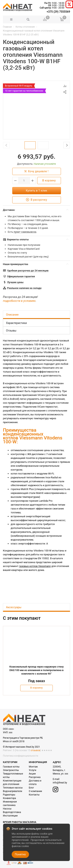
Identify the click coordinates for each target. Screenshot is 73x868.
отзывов (35, 750)
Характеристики (16, 323)
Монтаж (33, 767)
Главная (7, 27)
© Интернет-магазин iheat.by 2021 (21, 747)
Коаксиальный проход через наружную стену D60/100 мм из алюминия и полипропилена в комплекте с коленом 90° (36, 670)
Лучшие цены (15, 282)
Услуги (33, 770)
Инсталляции (10, 816)
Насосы (7, 809)
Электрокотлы (11, 770)
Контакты (34, 795)
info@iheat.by (60, 783)
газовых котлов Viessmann (35, 566)
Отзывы (11, 331)
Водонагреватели (12, 791)
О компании (35, 791)
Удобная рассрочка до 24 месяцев (28, 271)
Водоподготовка (12, 812)
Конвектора (9, 798)
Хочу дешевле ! (36, 171)
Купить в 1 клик (37, 191)
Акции (32, 774)
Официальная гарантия (21, 276)
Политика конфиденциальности (21, 756)
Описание (12, 315)
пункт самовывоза (25, 232)
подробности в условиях (19, 301)
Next (67, 145)
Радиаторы (9, 795)
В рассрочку (36, 200)
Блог (31, 788)
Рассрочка (35, 777)
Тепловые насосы (13, 788)
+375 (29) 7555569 (58, 12)
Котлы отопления (25, 27)
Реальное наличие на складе (24, 288)
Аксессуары (14, 607)
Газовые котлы (11, 767)
